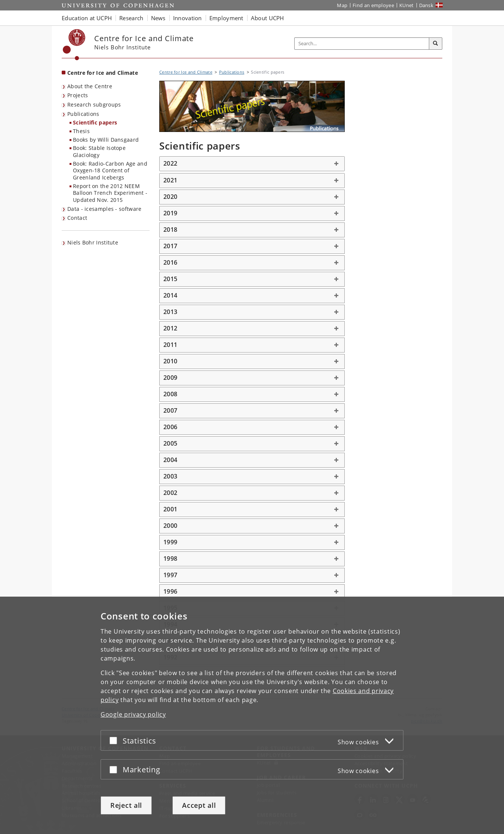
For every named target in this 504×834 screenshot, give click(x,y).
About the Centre (90, 86)
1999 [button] (170, 542)
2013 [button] (170, 312)
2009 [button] (170, 378)
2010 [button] (170, 361)
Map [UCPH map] (342, 5)
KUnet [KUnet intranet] (407, 5)
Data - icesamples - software (104, 209)
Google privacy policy (133, 714)
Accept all (199, 805)
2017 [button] (170, 246)
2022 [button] (170, 163)
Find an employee (373, 5)
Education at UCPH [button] (87, 18)
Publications (83, 114)
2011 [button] (170, 345)
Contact (77, 218)
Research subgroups (94, 104)
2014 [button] (170, 295)
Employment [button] (226, 18)
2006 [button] (170, 427)
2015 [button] (170, 279)
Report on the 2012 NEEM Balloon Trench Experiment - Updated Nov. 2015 (110, 193)
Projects (78, 95)
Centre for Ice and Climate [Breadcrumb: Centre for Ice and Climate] (186, 72)
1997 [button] (170, 575)
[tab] (252, 164)
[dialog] (252, 715)
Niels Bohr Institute (93, 242)
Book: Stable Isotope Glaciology (99, 151)
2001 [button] (170, 509)
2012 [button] (170, 328)
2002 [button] (170, 493)
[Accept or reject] (115, 740)
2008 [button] (170, 394)
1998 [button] (170, 558)
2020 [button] (170, 197)
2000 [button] (170, 526)
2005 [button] (170, 443)
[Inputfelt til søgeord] (362, 44)
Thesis (81, 131)
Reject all (126, 805)
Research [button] (131, 18)
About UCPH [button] (268, 18)
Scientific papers (95, 122)
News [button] (158, 18)
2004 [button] (170, 460)
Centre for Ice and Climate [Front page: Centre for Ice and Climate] (103, 73)
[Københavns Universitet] (74, 45)
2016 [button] (170, 262)
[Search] (436, 44)
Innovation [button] (188, 18)
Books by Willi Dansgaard (106, 140)
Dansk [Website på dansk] (426, 5)
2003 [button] (170, 476)
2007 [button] (170, 410)
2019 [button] (170, 213)
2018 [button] (170, 230)
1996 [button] (170, 591)
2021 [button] (170, 180)
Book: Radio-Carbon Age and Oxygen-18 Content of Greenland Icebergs (110, 170)
